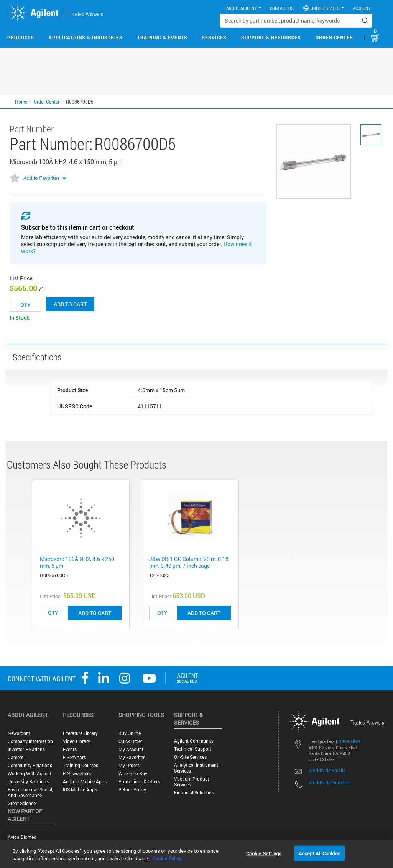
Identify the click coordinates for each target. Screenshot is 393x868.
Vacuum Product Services (192, 782)
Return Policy (132, 790)
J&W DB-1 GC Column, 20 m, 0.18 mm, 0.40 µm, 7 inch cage (189, 562)
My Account (131, 749)
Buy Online (130, 733)
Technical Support (193, 749)
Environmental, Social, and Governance (30, 792)
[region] (196, 854)
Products (21, 37)
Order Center (334, 37)
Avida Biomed (22, 837)
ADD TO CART (95, 613)
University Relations (28, 782)
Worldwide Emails (327, 770)
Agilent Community (194, 741)
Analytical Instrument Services (196, 768)
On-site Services (190, 757)
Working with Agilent (30, 773)
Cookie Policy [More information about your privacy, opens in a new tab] (167, 858)
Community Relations (30, 765)
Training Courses (81, 765)
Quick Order (130, 741)
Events (70, 749)
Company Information (30, 741)
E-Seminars (74, 757)
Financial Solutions (194, 793)
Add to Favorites (42, 178)
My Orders (129, 765)
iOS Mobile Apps (80, 790)
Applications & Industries (86, 37)
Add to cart (70, 304)
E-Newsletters (77, 773)
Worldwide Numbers (330, 783)
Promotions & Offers (139, 782)
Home (21, 102)
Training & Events (162, 37)
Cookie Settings (264, 853)
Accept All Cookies (320, 853)
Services (214, 37)
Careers (16, 757)
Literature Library (80, 733)
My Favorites (132, 757)
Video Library (76, 741)
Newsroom (19, 733)
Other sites (349, 741)
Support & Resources (271, 37)
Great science (22, 803)
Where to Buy (133, 773)
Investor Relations (26, 749)
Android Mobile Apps (85, 782)
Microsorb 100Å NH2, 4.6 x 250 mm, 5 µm (77, 562)
